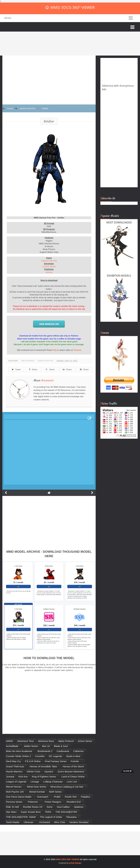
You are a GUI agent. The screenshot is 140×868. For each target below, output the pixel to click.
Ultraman (28, 822)
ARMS (9, 741)
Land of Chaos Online (73, 777)
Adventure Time (25, 741)
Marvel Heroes (14, 787)
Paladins (86, 797)
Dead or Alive (73, 756)
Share (33, 369)
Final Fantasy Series (56, 761)
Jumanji (10, 777)
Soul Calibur (63, 807)
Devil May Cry (13, 761)
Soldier (49, 121)
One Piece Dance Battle (19, 797)
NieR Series (55, 792)
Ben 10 (46, 746)
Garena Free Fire (49, 261)
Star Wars (11, 812)
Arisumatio (47, 380)
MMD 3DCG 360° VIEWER (73, 7)
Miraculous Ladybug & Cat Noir (67, 787)
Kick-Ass (23, 777)
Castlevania (63, 751)
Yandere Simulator (79, 822)
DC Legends (55, 756)
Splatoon (79, 807)
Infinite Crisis (33, 772)
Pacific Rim (71, 797)
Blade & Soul (61, 746)
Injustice (49, 772)
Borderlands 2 (45, 751)
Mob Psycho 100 (15, 792)
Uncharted (44, 822)
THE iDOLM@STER (66, 812)
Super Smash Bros (31, 812)
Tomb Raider (13, 822)
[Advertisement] (13, 820)
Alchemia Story (46, 741)
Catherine (78, 751)
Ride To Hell (12, 807)
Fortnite (75, 761)
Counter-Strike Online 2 (18, 756)
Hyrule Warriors (14, 772)
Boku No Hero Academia (19, 751)
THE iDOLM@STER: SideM (21, 817)
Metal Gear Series (37, 787)
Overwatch (43, 797)
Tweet (16, 369)
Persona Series (14, 802)
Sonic (50, 807)
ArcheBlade (12, 746)
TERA (48, 812)
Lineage (35, 782)
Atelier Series (31, 746)
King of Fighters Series (44, 777)
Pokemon (33, 802)
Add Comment (28, 361)
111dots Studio (49, 266)
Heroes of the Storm (73, 766)
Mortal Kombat (37, 792)
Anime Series (85, 741)
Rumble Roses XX (33, 807)
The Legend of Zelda (51, 817)
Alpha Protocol (66, 741)
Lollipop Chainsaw (53, 782)
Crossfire (40, 756)
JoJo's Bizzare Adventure (71, 772)
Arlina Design (75, 863)
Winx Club (60, 822)
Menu (8, 18)
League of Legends (16, 782)
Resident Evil (74, 802)
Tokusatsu (71, 817)
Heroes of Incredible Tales (43, 766)
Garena (49, 272)
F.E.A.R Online (33, 761)
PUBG (57, 797)
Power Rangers (53, 802)
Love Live (72, 782)
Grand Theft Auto (15, 766)
